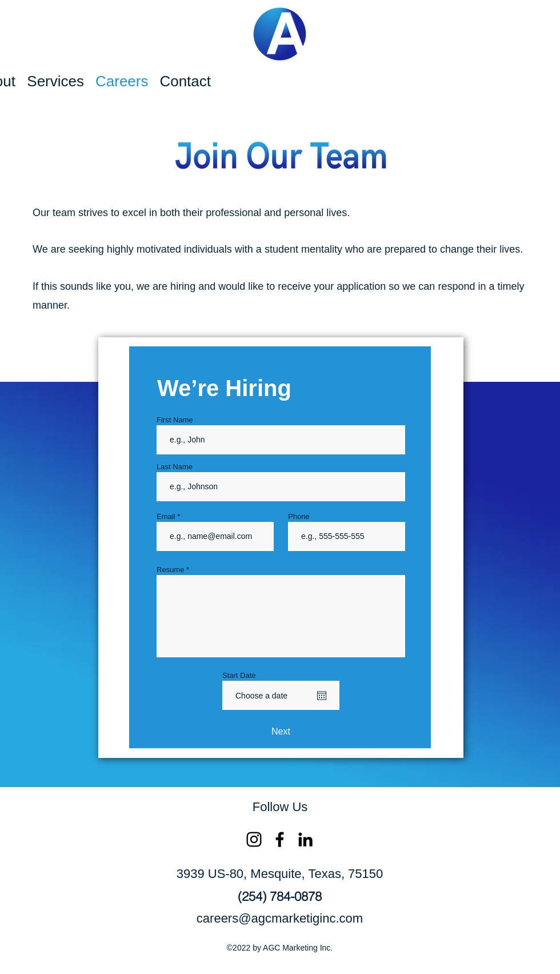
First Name (175, 420)
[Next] (281, 732)
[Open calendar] (322, 696)
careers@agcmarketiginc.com (280, 918)
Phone (299, 516)
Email (166, 516)
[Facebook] (280, 839)
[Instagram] (254, 839)
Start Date (239, 675)
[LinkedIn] (305, 839)
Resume (170, 570)
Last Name (175, 467)
